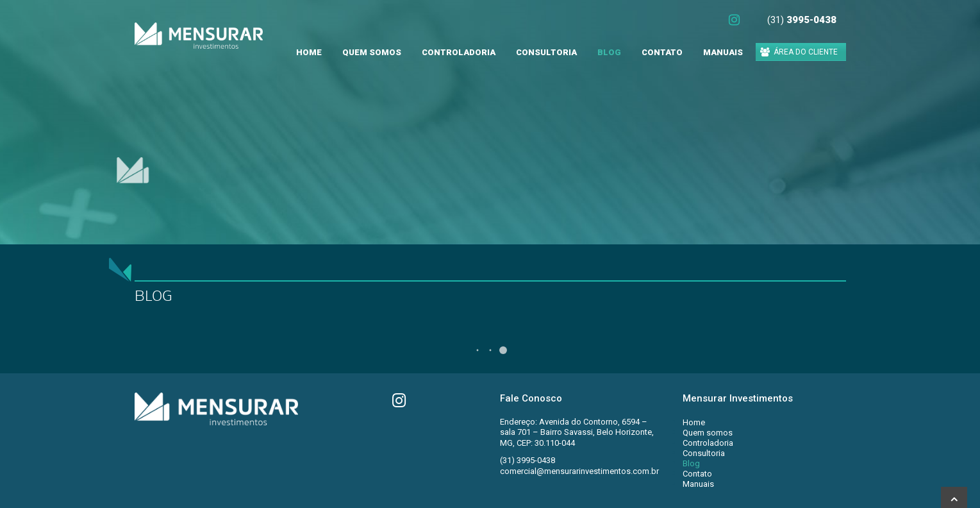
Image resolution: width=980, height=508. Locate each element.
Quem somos (372, 52)
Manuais (723, 52)
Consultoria (546, 52)
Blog (609, 52)
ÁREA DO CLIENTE (799, 52)
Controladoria (459, 52)
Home (309, 52)
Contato (662, 52)
